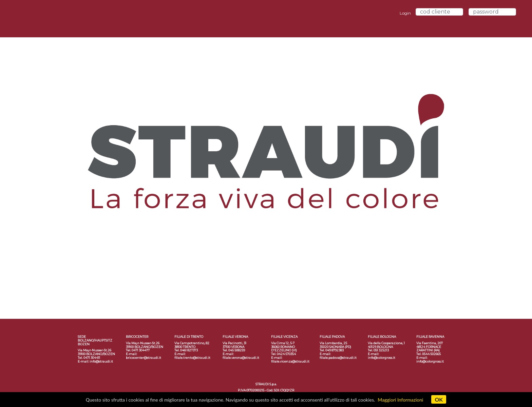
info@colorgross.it (382, 358)
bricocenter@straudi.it (144, 358)
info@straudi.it (101, 361)
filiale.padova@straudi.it (338, 358)
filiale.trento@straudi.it (192, 358)
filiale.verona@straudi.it (241, 358)
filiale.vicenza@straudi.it (290, 361)
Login (405, 13)
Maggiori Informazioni (400, 400)
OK (439, 399)
